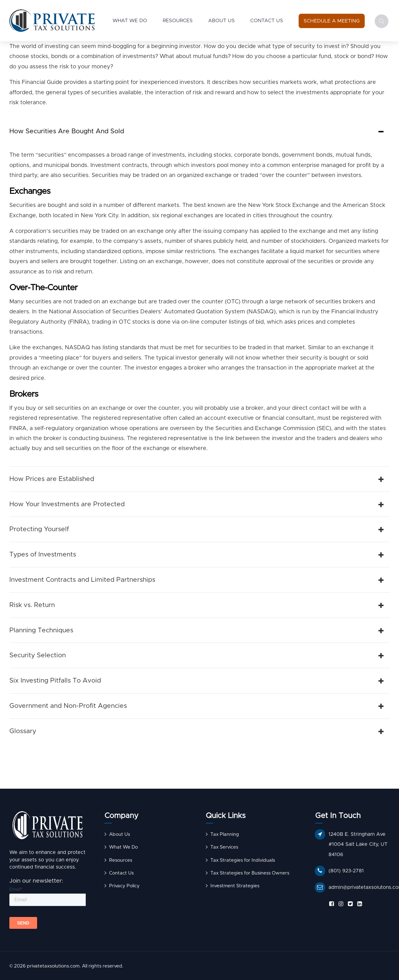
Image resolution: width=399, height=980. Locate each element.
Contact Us (267, 21)
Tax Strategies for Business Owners (250, 873)
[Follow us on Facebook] (330, 904)
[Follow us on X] (349, 904)
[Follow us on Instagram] (340, 904)
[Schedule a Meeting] (332, 21)
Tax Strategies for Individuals (243, 860)
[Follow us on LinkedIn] (358, 904)
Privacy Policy (124, 886)
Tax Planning (225, 834)
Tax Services (224, 847)
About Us (221, 21)
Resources (178, 21)
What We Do (130, 21)
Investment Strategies (235, 886)
